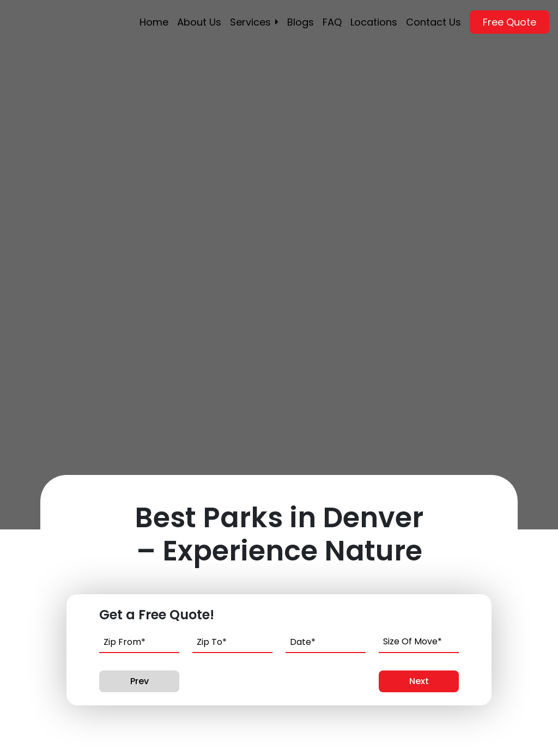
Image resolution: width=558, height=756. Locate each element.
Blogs (301, 22)
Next (419, 681)
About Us (199, 22)
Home (154, 22)
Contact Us (433, 22)
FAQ (332, 22)
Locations (374, 22)
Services (250, 22)
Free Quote (510, 22)
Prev (139, 681)
